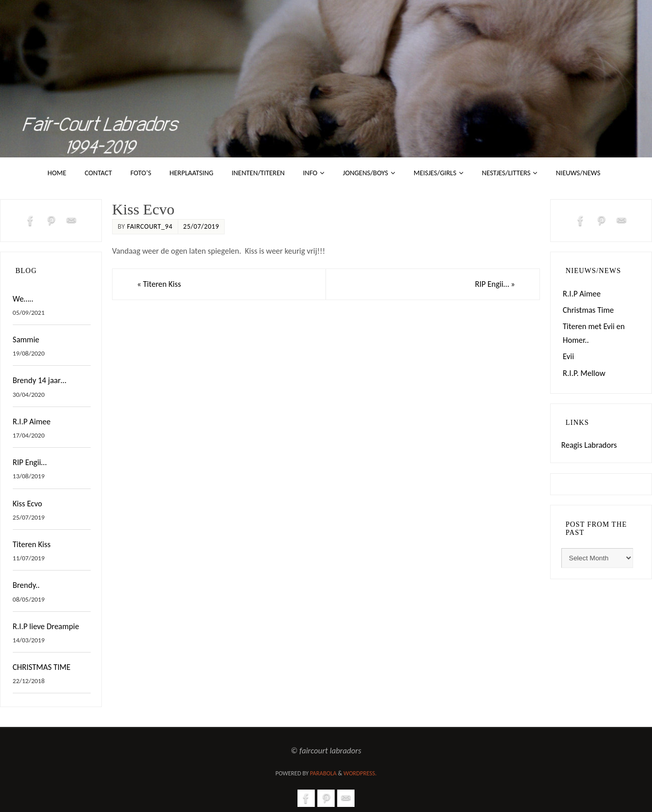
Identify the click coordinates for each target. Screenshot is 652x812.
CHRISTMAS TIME (42, 667)
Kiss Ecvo (28, 504)
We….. (23, 299)
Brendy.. (26, 585)
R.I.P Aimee (32, 422)
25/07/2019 (201, 226)
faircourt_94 (150, 226)
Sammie (26, 340)
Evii (568, 356)
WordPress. (360, 773)
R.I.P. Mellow (584, 373)
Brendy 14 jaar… (39, 380)
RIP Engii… (495, 284)
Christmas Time (588, 310)
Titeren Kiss (159, 284)
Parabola (323, 773)
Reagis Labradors (589, 445)
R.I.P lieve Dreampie (46, 626)
